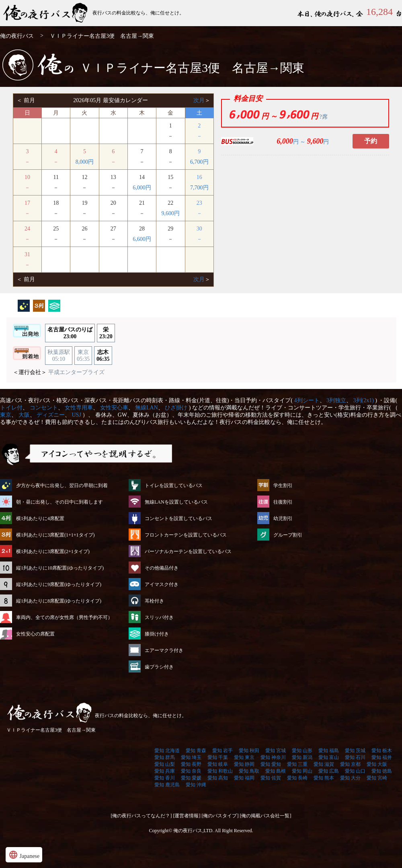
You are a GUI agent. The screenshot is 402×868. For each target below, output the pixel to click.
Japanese (24, 855)
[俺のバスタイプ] (220, 816)
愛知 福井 (382, 757)
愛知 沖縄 (196, 785)
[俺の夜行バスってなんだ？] (142, 816)
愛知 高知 (218, 778)
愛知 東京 (244, 757)
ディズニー (51, 415)
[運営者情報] (187, 816)
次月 (199, 100)
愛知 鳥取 (249, 771)
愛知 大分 (350, 778)
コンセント (44, 408)
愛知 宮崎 (377, 778)
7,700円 (199, 188)
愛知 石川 (355, 757)
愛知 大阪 (377, 764)
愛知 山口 (355, 771)
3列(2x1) (364, 400)
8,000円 (85, 162)
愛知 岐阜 (218, 764)
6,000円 (142, 188)
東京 (6, 415)
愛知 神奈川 (273, 757)
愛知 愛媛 (191, 778)
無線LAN (147, 408)
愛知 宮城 (276, 751)
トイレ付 (11, 408)
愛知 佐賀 (271, 778)
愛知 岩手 (223, 751)
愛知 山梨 (165, 764)
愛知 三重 (297, 764)
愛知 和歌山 (220, 771)
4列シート (307, 400)
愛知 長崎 (297, 778)
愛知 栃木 (382, 751)
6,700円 (199, 162)
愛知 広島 (329, 771)
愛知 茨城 (355, 751)
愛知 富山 (329, 757)
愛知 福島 (329, 751)
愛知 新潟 (302, 757)
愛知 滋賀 (324, 764)
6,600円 (142, 239)
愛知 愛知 (271, 764)
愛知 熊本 (324, 778)
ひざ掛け (176, 408)
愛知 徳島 (382, 771)
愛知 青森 (196, 751)
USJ (77, 415)
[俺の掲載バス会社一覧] (266, 816)
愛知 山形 (302, 751)
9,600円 (171, 213)
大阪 (24, 415)
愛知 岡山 (302, 771)
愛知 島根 (276, 771)
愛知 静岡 (244, 764)
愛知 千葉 (218, 757)
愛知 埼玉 (191, 757)
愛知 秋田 (249, 751)
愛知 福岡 (244, 778)
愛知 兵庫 (165, 771)
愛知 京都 (350, 764)
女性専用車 (79, 408)
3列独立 (336, 400)
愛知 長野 (191, 764)
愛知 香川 (165, 778)
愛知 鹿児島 (167, 785)
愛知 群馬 (165, 757)
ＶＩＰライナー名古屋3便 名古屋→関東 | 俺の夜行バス (46, 13)
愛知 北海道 (167, 751)
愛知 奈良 (191, 771)
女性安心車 (114, 408)
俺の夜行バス (17, 36)
